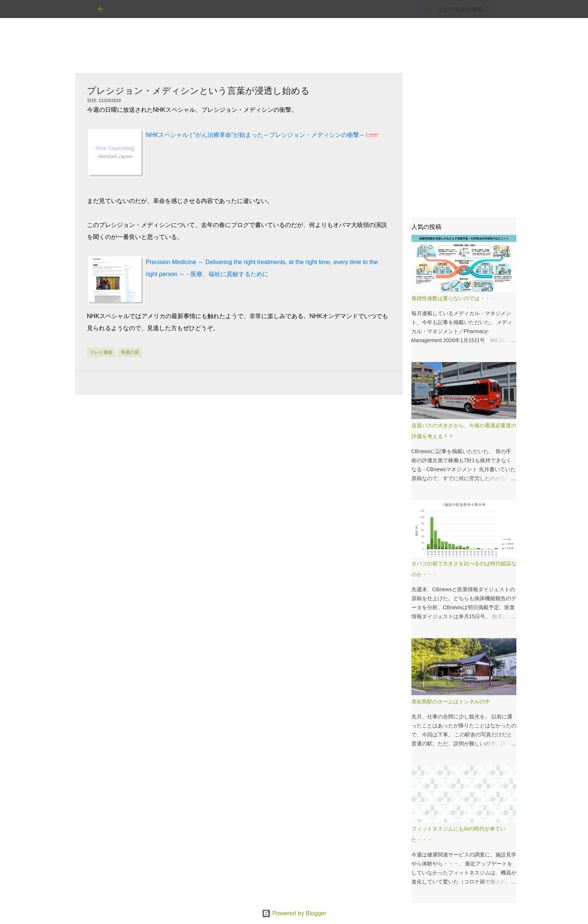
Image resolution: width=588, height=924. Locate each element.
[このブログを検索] (453, 9)
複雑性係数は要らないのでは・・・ (453, 298)
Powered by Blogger (294, 913)
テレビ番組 (101, 352)
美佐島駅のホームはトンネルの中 (451, 702)
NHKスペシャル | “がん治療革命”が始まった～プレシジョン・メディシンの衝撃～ (256, 135)
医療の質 (130, 352)
